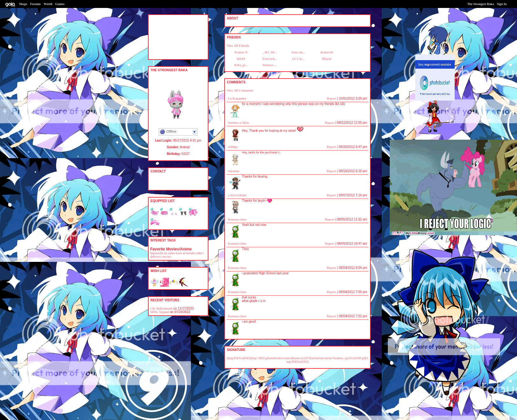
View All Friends (238, 46)
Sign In (502, 4)
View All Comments (240, 91)
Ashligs (233, 147)
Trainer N (241, 52)
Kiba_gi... (241, 65)
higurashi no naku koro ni (168, 253)
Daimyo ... (269, 65)
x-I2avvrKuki (237, 195)
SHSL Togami (160, 312)
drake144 (327, 52)
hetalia (191, 253)
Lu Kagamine (237, 98)
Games (60, 4)
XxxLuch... (270, 59)
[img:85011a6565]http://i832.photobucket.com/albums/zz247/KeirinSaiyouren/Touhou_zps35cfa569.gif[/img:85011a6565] (298, 360)
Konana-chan (237, 219)
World (48, 4)
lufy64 (241, 59)
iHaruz (327, 59)
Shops (23, 4)
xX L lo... (298, 59)
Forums (35, 4)
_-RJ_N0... (269, 52)
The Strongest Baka (480, 4)
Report (332, 98)
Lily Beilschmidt (161, 308)
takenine (234, 171)
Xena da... (298, 52)
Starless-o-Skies (238, 123)
